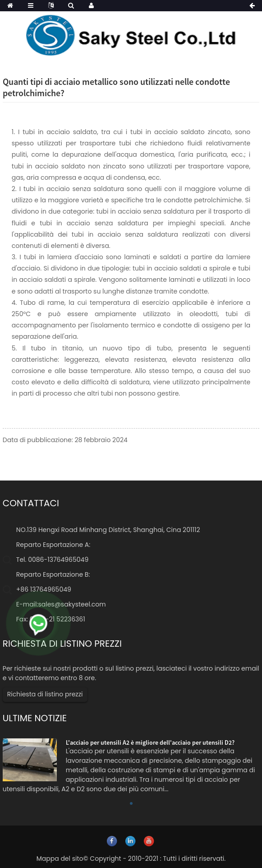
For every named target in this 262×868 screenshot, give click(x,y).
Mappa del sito (60, 859)
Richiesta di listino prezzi (45, 694)
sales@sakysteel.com (72, 604)
